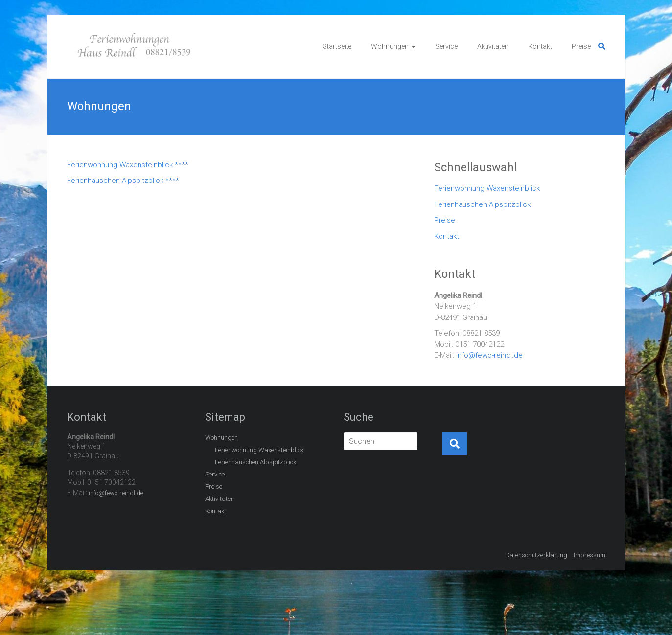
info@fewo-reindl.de (489, 355)
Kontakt (540, 46)
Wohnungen (390, 46)
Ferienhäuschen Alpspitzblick (482, 204)
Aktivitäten (493, 46)
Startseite (337, 46)
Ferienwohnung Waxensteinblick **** (128, 165)
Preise (581, 46)
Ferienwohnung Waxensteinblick (487, 188)
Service (446, 46)
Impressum (590, 555)
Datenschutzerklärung (536, 555)
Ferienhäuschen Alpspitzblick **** (123, 181)
